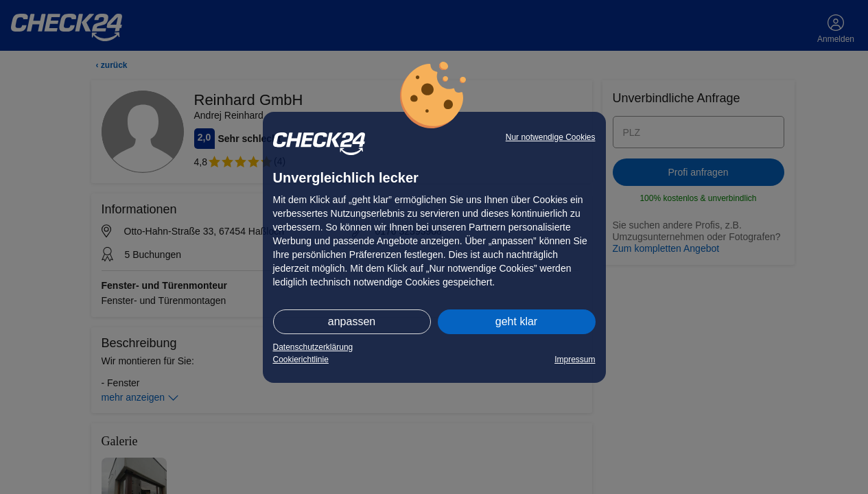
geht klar (516, 321)
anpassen (352, 321)
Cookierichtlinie (301, 360)
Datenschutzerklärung (313, 347)
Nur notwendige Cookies (551, 137)
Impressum (575, 360)
